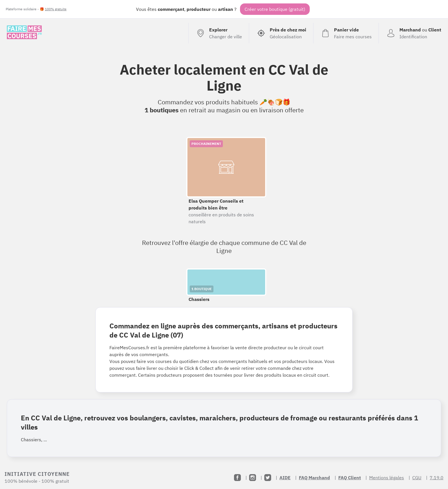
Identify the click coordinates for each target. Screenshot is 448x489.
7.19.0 (437, 478)
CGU (417, 478)
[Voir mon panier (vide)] (346, 33)
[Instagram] (253, 478)
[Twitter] (268, 478)
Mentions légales (387, 478)
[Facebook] (237, 478)
